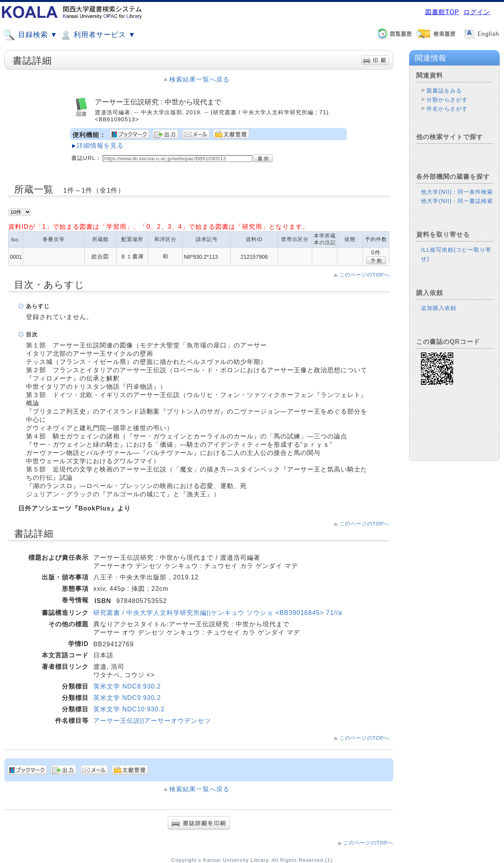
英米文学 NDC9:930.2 (127, 698)
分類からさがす (447, 100)
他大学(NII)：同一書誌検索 (457, 201)
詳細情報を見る (100, 146)
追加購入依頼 (439, 308)
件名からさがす (447, 109)
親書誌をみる (444, 91)
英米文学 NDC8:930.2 (127, 686)
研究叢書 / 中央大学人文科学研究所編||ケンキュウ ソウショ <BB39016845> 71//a (218, 613)
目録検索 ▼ (30, 35)
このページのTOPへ (364, 275)
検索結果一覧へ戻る (199, 79)
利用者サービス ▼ (97, 35)
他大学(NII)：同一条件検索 (457, 192)
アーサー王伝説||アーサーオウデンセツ (152, 721)
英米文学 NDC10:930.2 (129, 709)
